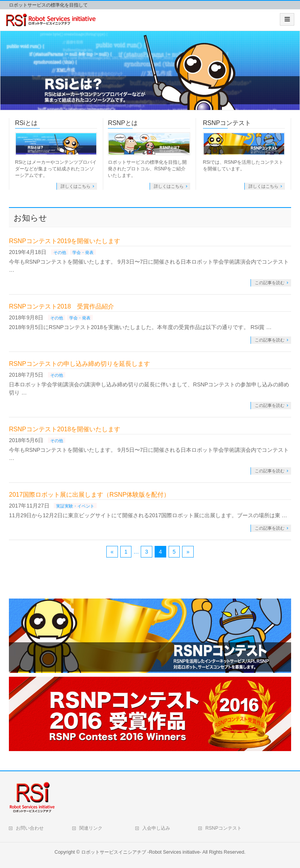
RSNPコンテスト (227, 123)
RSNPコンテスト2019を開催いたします (65, 241)
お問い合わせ (30, 828)
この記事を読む (270, 283)
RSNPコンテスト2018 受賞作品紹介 (61, 306)
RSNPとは (123, 123)
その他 (60, 252)
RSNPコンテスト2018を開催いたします (65, 429)
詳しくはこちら (76, 186)
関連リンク (91, 828)
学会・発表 (83, 252)
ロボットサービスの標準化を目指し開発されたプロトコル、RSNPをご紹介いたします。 (147, 169)
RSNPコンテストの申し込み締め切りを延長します (79, 364)
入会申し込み (156, 828)
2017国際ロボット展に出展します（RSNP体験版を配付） (89, 495)
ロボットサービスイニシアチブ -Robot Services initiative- (141, 852)
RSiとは (26, 123)
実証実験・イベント (75, 506)
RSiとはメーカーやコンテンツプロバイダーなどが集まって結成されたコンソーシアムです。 (56, 169)
